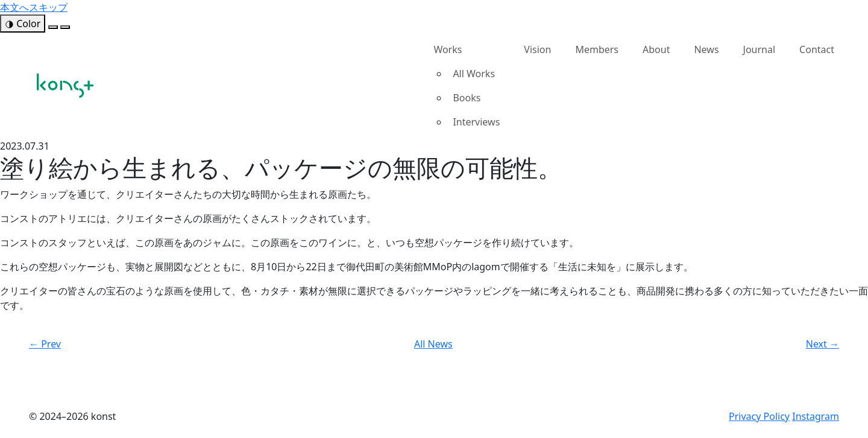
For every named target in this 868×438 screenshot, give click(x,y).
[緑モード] (53, 27)
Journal (759, 49)
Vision (537, 49)
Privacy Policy (759, 416)
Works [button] (448, 49)
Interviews (476, 122)
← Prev (45, 344)
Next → (822, 344)
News (706, 49)
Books (467, 98)
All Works (474, 74)
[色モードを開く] (23, 24)
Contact (817, 49)
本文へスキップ (34, 7)
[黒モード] (65, 27)
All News (433, 344)
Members (597, 49)
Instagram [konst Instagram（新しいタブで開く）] (816, 416)
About (656, 49)
